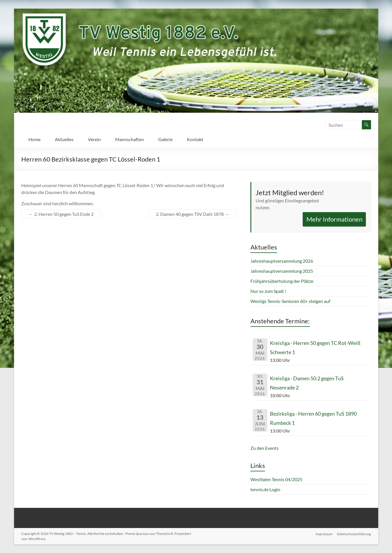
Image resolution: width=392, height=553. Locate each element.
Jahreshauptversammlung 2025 (282, 271)
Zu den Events (264, 448)
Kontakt (195, 139)
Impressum (324, 534)
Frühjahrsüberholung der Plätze (282, 281)
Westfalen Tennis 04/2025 (276, 479)
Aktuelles (64, 139)
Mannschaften (130, 139)
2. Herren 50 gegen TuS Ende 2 (61, 214)
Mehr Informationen (334, 219)
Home (34, 139)
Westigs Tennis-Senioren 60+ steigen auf (290, 301)
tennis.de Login (265, 489)
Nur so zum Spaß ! (268, 291)
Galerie (165, 139)
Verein (94, 139)
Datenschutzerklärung (354, 534)
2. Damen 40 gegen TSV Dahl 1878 (193, 214)
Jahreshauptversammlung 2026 (282, 261)
